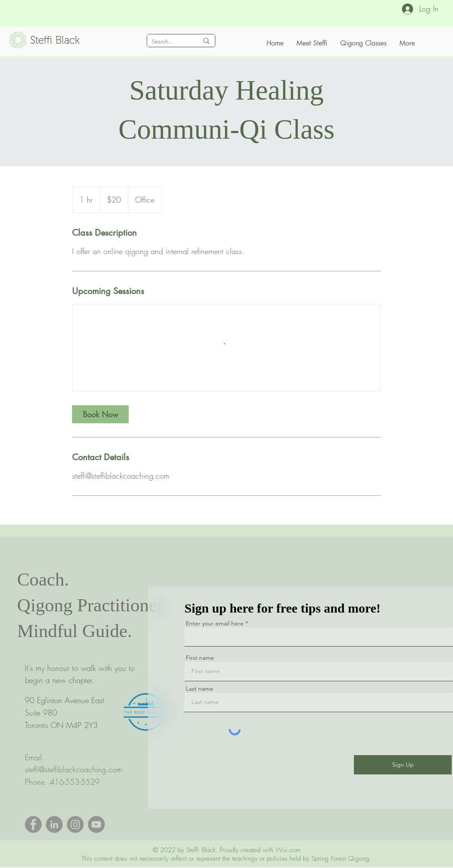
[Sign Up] (403, 765)
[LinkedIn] (54, 824)
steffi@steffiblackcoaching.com (74, 769)
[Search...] (169, 42)
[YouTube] (96, 824)
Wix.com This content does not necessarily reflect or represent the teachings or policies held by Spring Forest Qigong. (226, 854)
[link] (100, 414)
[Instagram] (75, 824)
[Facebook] (33, 824)
